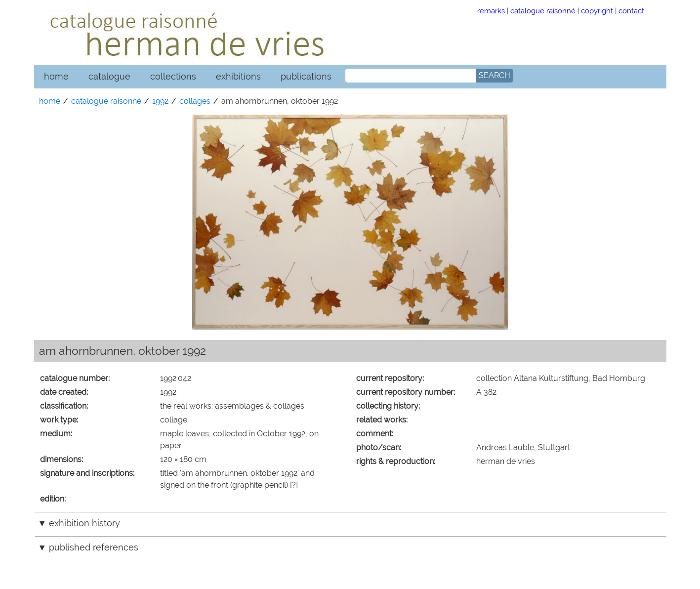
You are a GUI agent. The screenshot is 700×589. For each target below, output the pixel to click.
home (56, 76)
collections (173, 76)
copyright (597, 11)
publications (306, 76)
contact (631, 11)
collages (195, 101)
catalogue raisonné (543, 11)
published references (94, 547)
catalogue (109, 76)
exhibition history (84, 523)
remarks (491, 11)
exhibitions (238, 76)
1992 (160, 101)
